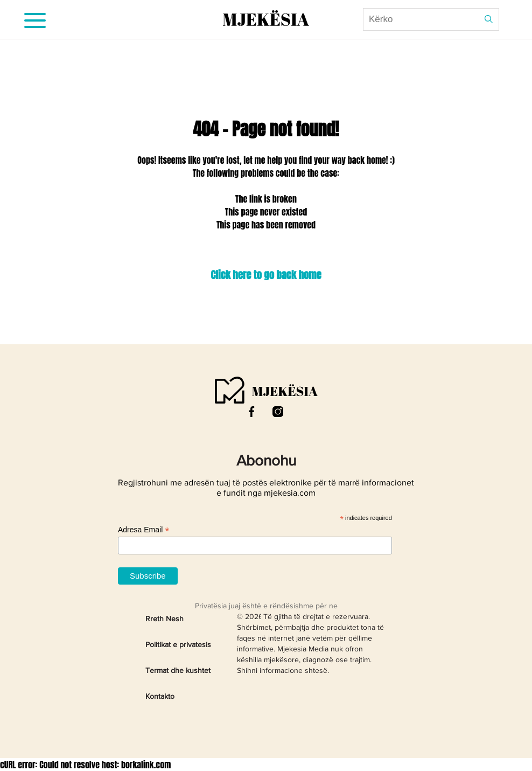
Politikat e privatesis (178, 645)
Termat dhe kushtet (178, 671)
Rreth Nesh (164, 619)
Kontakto (160, 697)
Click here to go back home (266, 275)
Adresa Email (143, 530)
